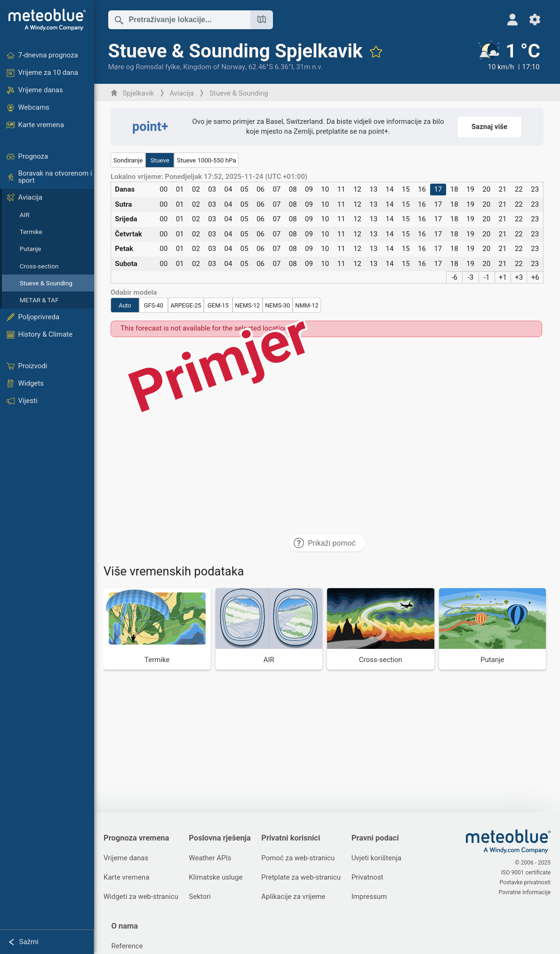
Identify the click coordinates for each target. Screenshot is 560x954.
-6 (454, 277)
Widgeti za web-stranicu (141, 897)
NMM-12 (307, 305)
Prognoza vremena (136, 838)
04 (228, 189)
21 (503, 189)
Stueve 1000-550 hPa (207, 160)
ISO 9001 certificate (526, 873)
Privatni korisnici (291, 838)
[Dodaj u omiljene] (376, 51)
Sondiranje (128, 160)
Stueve (160, 160)
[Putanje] (493, 629)
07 (276, 189)
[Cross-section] (381, 629)
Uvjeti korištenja (376, 858)
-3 (471, 277)
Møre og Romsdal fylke (144, 67)
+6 (535, 277)
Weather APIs (210, 858)
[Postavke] (535, 20)
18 (454, 189)
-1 (487, 277)
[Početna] (47, 20)
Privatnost (368, 877)
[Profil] (512, 20)
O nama (124, 926)
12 (357, 189)
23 (535, 189)
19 (470, 189)
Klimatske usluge (216, 877)
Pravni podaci (375, 838)
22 (519, 189)
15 (406, 189)
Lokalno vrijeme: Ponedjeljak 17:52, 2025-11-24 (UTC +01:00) (209, 177)
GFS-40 (154, 305)
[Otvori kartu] (262, 20)
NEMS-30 (277, 305)
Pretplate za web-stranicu (301, 877)
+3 (519, 277)
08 (293, 189)
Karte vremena (126, 877)
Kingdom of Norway (214, 67)
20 (486, 189)
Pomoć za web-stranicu (298, 858)
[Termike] (157, 629)
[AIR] (269, 629)
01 (180, 189)
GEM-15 (218, 305)
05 (244, 189)
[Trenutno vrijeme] (508, 56)
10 (325, 189)
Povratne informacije (525, 892)
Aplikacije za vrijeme (293, 897)
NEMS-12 (247, 305)
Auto (125, 305)
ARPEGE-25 (186, 305)
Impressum (369, 897)
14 (390, 189)
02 (196, 189)
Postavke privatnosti (525, 882)
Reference (127, 946)
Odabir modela (134, 293)
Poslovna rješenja (220, 838)
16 (422, 189)
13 (373, 189)
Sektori (200, 897)
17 (438, 189)
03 (212, 189)
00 (164, 189)
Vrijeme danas (126, 858)
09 (309, 189)
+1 (503, 277)
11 (341, 189)
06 (260, 189)
